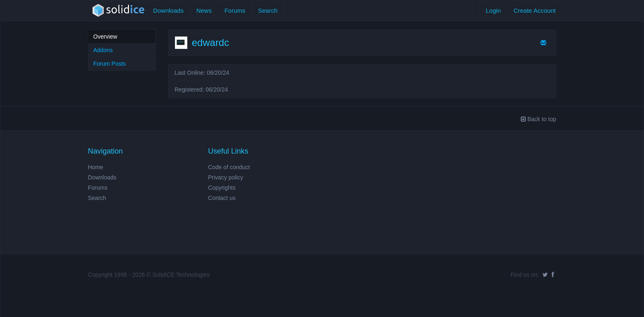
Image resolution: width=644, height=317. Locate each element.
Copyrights (222, 188)
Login (493, 10)
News (204, 10)
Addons (103, 50)
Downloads (168, 10)
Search (268, 10)
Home (95, 167)
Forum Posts (109, 64)
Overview (105, 37)
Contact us (222, 198)
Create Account (535, 10)
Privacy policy (226, 177)
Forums (235, 10)
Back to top (538, 119)
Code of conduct (229, 167)
